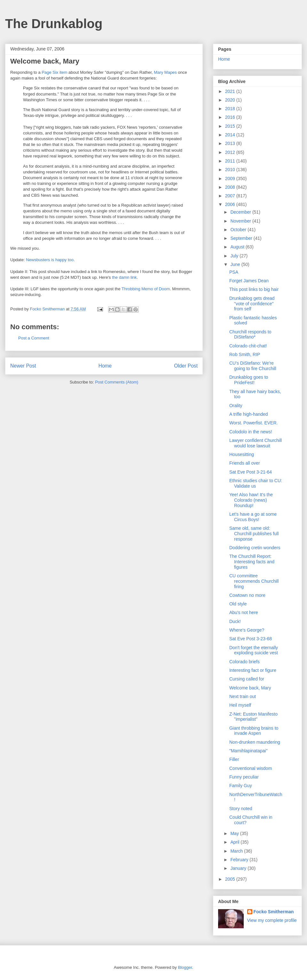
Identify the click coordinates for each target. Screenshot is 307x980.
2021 (231, 91)
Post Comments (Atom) (117, 382)
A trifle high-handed (249, 414)
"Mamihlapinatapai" (248, 751)
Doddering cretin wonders (255, 548)
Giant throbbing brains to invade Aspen (254, 731)
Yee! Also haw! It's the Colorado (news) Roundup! (251, 500)
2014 (231, 135)
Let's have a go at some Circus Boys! (253, 517)
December (241, 212)
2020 (231, 100)
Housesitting (242, 454)
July (235, 256)
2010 (231, 170)
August (238, 247)
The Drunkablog (54, 24)
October (239, 230)
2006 (231, 204)
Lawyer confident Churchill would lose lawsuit (256, 443)
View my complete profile (272, 920)
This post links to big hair (254, 289)
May (235, 833)
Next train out (243, 696)
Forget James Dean (249, 281)
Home (105, 366)
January (239, 868)
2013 (231, 143)
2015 (231, 126)
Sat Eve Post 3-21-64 (251, 472)
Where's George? (247, 630)
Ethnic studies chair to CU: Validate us (256, 483)
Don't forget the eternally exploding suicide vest (254, 650)
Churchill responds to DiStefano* (250, 334)
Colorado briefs (244, 662)
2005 (231, 879)
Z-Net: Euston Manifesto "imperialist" (253, 717)
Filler (234, 759)
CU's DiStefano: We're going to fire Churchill (253, 366)
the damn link (124, 277)
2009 (231, 179)
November (241, 221)
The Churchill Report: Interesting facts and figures (252, 562)
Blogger (185, 967)
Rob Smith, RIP (245, 354)
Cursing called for (247, 679)
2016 (231, 117)
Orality (236, 406)
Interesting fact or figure (253, 670)
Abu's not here (244, 612)
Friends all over (245, 463)
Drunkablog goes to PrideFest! (249, 380)
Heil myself (240, 705)
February (240, 860)
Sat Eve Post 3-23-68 (251, 639)
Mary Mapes (165, 72)
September (242, 238)
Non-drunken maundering (255, 742)
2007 (231, 196)
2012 (231, 152)
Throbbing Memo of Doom (146, 289)
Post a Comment (34, 338)
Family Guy (241, 786)
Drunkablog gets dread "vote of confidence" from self (252, 304)
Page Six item (54, 72)
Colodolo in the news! (251, 432)
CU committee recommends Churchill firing (254, 581)
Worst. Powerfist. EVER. (253, 423)
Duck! (235, 621)
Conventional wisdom (251, 768)
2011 (231, 161)
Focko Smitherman (274, 912)
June (236, 264)
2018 (231, 109)
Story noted (241, 809)
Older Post (186, 366)
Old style (238, 604)
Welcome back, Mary (250, 688)
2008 (231, 187)
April (235, 842)
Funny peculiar (244, 777)
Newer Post (23, 366)
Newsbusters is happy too (50, 260)
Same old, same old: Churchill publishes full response (254, 534)
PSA (234, 272)
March (237, 851)
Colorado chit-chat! (248, 346)
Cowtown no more (247, 595)
